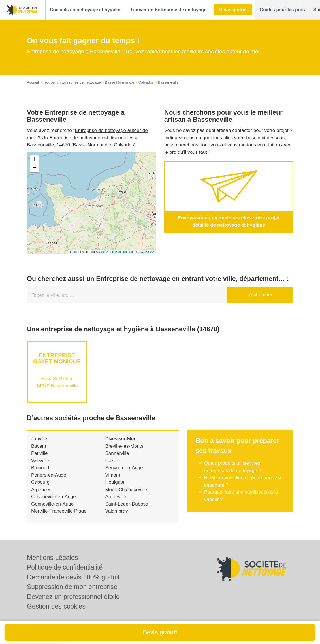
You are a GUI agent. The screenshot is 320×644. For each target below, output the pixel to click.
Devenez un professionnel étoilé (73, 597)
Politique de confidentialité (65, 567)
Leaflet (75, 252)
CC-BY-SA (147, 252)
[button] (86, 10)
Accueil (33, 82)
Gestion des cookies (56, 606)
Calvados (146, 82)
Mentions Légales (52, 558)
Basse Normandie (120, 82)
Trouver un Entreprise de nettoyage (72, 82)
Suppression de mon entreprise (72, 587)
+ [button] (35, 160)
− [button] (35, 168)
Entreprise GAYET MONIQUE (57, 358)
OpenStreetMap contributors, (119, 252)
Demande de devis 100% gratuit (73, 577)
